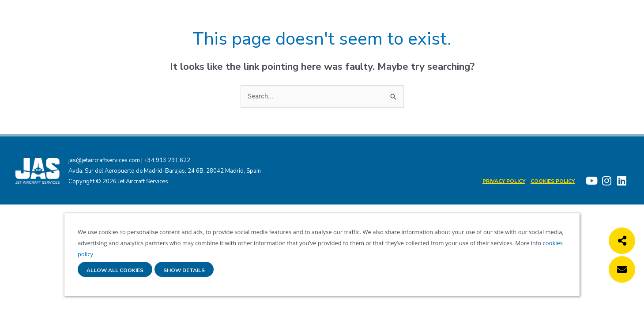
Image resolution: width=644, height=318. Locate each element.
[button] (622, 241)
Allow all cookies (115, 271)
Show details (184, 271)
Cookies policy (553, 181)
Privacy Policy (504, 181)
